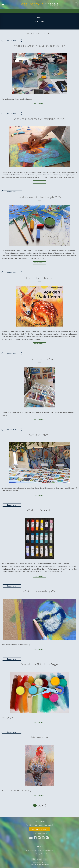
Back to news (12, 40)
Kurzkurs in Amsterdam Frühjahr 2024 (40, 197)
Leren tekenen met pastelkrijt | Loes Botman (39, 850)
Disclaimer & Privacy (40, 862)
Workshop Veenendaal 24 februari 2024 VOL (39, 119)
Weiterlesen (39, 104)
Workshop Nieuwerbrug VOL (39, 591)
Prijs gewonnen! (40, 737)
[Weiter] (44, 805)
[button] (3, 4)
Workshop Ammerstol (40, 510)
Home (37, 21)
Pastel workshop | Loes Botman (40, 854)
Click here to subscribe (39, 829)
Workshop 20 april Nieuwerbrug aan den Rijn (39, 46)
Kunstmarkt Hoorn (39, 435)
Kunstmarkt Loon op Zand (39, 359)
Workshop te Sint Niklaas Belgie (40, 664)
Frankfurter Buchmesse (39, 278)
